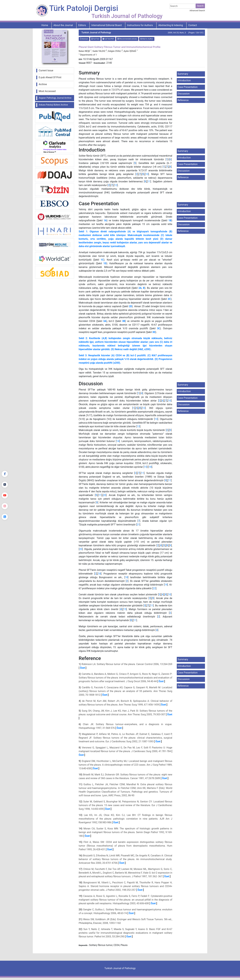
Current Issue (46, 70)
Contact (193, 25)
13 (138, 426)
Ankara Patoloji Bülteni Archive (53, 105)
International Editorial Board (107, 25)
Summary (183, 74)
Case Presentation (187, 87)
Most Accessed (47, 91)
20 (105, 495)
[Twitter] (5, 485)
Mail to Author (147, 39)
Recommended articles (127, 39)
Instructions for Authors (140, 25)
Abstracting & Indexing (171, 25)
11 (149, 182)
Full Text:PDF (108, 39)
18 (150, 467)
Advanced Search (197, 11)
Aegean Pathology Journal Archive (55, 98)
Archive (43, 84)
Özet (82, 668)
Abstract (84, 39)
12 (116, 185)
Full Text (95, 39)
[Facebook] (5, 474)
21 (138, 525)
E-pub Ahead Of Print (50, 77)
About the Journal (63, 25)
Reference (183, 100)
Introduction (184, 80)
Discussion (184, 94)
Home (45, 25)
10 (147, 174)
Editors (82, 25)
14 (118, 441)
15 (146, 467)
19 (166, 585)
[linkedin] (5, 517)
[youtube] (5, 495)
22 (154, 588)
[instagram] (5, 506)
